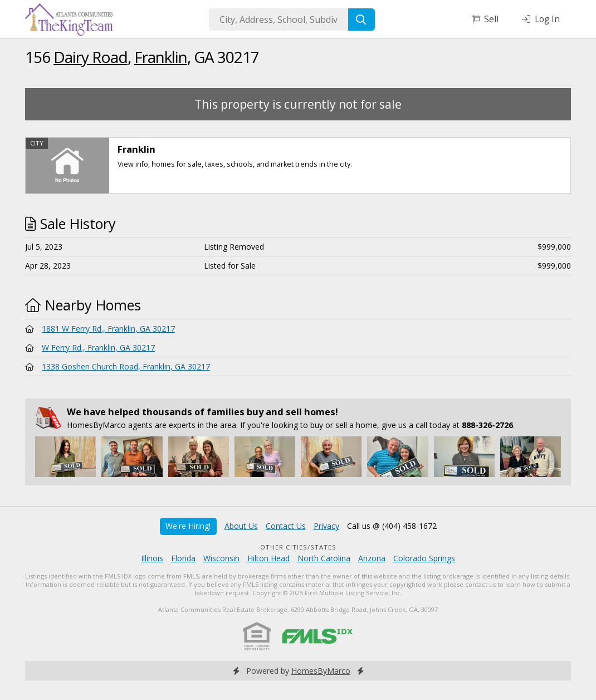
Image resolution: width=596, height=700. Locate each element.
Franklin (161, 57)
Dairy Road (91, 57)
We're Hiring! (188, 526)
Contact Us (286, 526)
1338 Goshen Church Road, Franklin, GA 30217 (126, 366)
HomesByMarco (321, 671)
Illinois (152, 558)
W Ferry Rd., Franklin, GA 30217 (98, 347)
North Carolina (324, 558)
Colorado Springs (424, 558)
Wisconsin (221, 558)
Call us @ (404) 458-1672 (392, 526)
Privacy (326, 526)
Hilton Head (268, 558)
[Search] (361, 20)
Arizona (372, 558)
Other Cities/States (298, 547)
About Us (241, 526)
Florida (183, 558)
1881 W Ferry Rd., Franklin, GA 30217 (108, 329)
